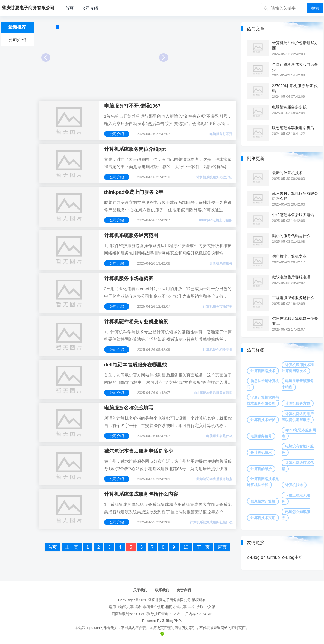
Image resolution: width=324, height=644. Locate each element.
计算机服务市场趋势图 (129, 278)
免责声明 (184, 590)
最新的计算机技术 (287, 173)
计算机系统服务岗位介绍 (214, 177)
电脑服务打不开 (221, 134)
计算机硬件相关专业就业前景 (136, 322)
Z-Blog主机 (292, 557)
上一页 (72, 547)
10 (186, 547)
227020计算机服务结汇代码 (295, 88)
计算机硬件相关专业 (218, 350)
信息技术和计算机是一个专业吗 (295, 321)
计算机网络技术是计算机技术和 (263, 482)
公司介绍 (90, 8)
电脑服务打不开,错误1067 (132, 106)
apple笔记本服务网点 (299, 433)
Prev (46, 57)
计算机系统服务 (221, 263)
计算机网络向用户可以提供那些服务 (298, 417)
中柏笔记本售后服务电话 (293, 215)
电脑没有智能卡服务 (298, 449)
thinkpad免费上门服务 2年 (134, 192)
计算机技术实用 (263, 518)
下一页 (203, 547)
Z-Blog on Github (263, 557)
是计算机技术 (261, 452)
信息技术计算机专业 (289, 256)
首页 (69, 8)
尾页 (222, 547)
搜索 (315, 8)
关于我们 (140, 590)
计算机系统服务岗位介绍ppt (135, 149)
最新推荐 (17, 27)
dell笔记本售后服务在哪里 (213, 393)
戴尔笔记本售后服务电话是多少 (139, 451)
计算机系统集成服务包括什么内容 (141, 494)
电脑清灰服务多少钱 (289, 107)
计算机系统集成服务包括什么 (211, 522)
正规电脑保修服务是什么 (293, 298)
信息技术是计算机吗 (263, 384)
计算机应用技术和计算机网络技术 (298, 368)
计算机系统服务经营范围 (131, 235)
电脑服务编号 (261, 436)
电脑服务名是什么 (219, 436)
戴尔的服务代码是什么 (291, 236)
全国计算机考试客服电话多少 (295, 67)
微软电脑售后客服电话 (291, 277)
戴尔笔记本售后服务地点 (214, 479)
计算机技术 (294, 485)
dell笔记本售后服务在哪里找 (135, 365)
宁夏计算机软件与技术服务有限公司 (263, 400)
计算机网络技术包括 (298, 466)
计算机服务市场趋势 (218, 307)
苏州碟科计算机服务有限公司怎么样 (295, 196)
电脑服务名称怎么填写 (129, 408)
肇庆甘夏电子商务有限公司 (170, 600)
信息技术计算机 (263, 501)
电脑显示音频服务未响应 (298, 384)
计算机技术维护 (263, 420)
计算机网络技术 (263, 371)
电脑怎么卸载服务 (296, 515)
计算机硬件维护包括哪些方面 (295, 45)
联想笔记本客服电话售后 (293, 128)
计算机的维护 (261, 469)
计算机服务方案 (298, 403)
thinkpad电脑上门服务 (216, 220)
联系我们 (162, 590)
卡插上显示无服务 (296, 498)
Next (164, 57)
